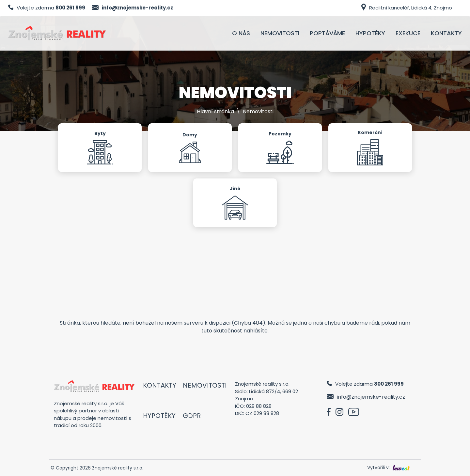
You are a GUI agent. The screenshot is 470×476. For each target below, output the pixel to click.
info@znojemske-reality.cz (137, 8)
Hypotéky (159, 416)
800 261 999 (70, 8)
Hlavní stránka (215, 111)
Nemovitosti (205, 385)
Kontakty (160, 385)
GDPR (192, 416)
